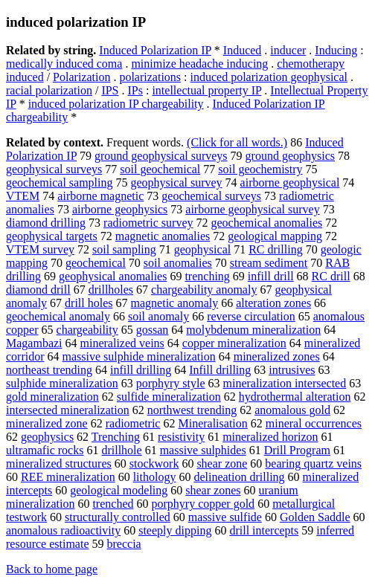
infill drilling (141, 370)
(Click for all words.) (237, 142)
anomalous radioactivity (63, 530)
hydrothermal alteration (295, 397)
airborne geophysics (120, 209)
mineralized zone (47, 423)
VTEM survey (40, 249)
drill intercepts (264, 530)
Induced (243, 50)
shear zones (213, 490)
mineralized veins (122, 343)
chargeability (87, 330)
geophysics (47, 437)
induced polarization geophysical (269, 77)
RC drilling (275, 249)
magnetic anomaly (175, 303)
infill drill (271, 276)
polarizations (150, 77)
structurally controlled (118, 517)
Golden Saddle (315, 517)
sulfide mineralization (169, 397)
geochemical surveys (211, 196)
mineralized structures (59, 463)
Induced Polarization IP (155, 50)
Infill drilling (220, 370)
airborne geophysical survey (252, 209)
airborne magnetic (100, 196)
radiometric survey (148, 223)
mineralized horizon (270, 437)
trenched (113, 504)
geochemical (96, 263)
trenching (207, 276)
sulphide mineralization (62, 383)
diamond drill (38, 290)
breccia (124, 544)
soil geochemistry (260, 169)
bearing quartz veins (313, 463)
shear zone (222, 463)
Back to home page (52, 569)
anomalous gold (292, 410)
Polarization (81, 77)
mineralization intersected (285, 383)
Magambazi (34, 343)
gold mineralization (52, 397)
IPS (110, 90)
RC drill (331, 276)
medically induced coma (64, 64)
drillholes (111, 290)
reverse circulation (251, 316)
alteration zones (273, 303)
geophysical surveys (54, 169)
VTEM (23, 196)
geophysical (202, 249)
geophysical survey (177, 182)
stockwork (154, 463)
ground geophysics (290, 156)
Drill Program (297, 450)
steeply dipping (175, 530)
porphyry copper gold (203, 504)
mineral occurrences (314, 423)
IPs (135, 90)
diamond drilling (46, 223)
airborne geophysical (290, 182)
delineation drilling (239, 477)
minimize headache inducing (199, 64)
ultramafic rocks (45, 450)
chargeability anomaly (204, 290)
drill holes (89, 303)
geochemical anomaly (58, 316)
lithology (155, 477)
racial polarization (49, 90)
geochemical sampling (60, 182)
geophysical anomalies (113, 276)
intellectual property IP (206, 90)
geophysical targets (52, 236)
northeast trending (49, 370)
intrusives (292, 370)
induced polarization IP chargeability (116, 104)
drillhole (121, 450)
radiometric (133, 423)
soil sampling (124, 249)
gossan (153, 330)
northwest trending (192, 410)
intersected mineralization (68, 410)
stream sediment (269, 263)
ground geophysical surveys (161, 156)
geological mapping (275, 236)
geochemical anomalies (267, 223)
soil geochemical (160, 169)
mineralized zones (277, 356)
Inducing (336, 50)
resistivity (181, 437)
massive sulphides (203, 450)
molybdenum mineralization (253, 330)
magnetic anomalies (163, 236)
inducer (288, 50)
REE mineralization (68, 477)
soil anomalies (178, 263)
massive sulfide (225, 517)
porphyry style (171, 383)
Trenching (116, 437)
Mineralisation (212, 423)
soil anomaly (158, 316)
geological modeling (119, 490)
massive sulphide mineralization (139, 356)
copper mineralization (234, 343)
